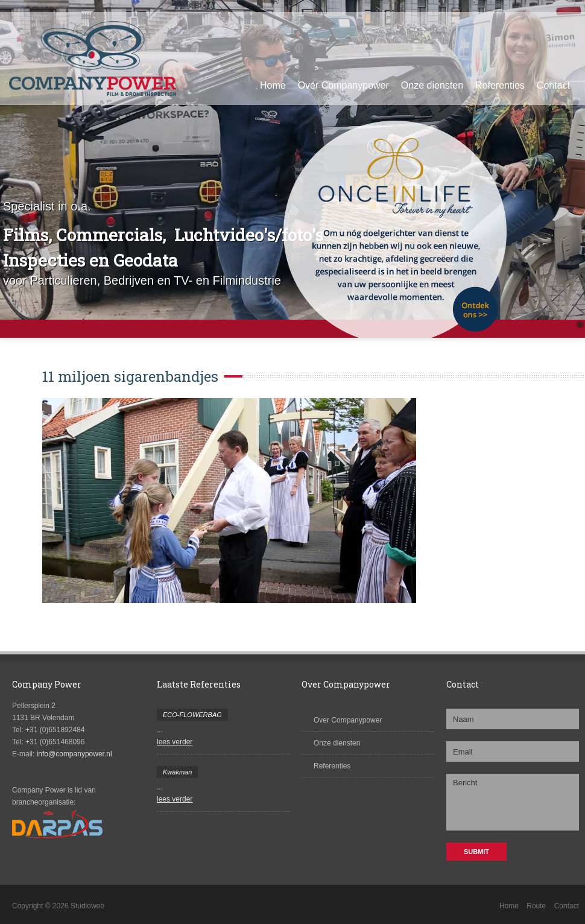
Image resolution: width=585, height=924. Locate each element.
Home (273, 85)
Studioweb (87, 906)
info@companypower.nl (74, 754)
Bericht (513, 802)
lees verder (175, 742)
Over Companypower (343, 85)
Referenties (500, 85)
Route (536, 906)
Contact (553, 85)
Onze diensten (432, 85)
